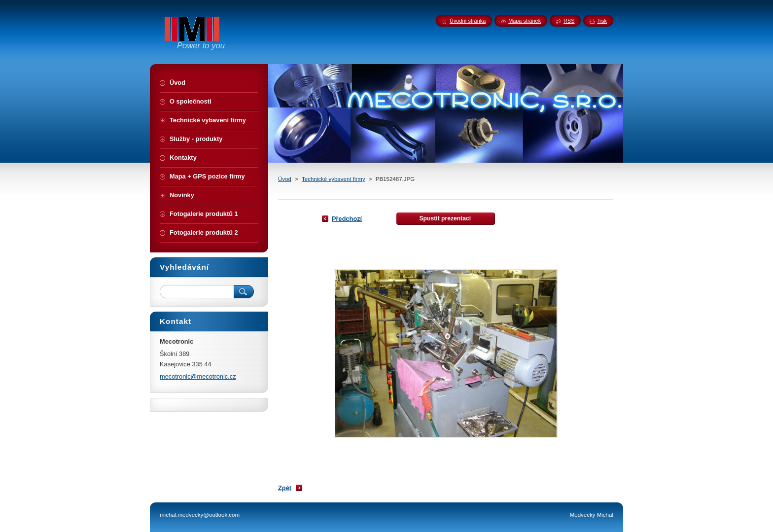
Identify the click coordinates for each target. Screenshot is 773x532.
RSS (569, 21)
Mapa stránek (525, 21)
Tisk (602, 21)
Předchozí (347, 219)
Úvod (285, 179)
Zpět (285, 488)
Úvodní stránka (468, 21)
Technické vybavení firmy (334, 179)
